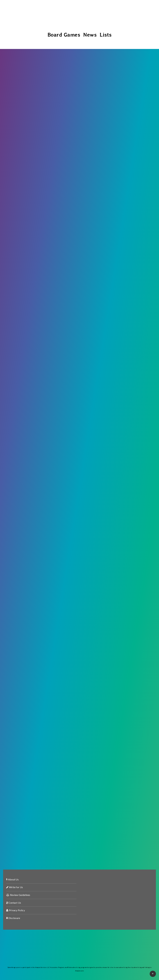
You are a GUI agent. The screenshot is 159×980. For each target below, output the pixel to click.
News (90, 35)
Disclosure (13, 918)
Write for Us (15, 887)
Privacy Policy (16, 910)
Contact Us (14, 903)
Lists (106, 35)
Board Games (64, 35)
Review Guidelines (18, 895)
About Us (12, 879)
